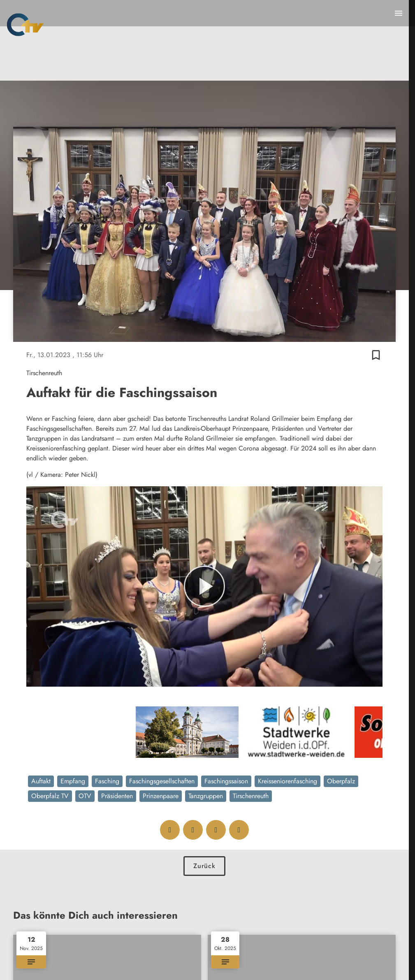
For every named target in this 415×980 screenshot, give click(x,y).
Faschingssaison (226, 781)
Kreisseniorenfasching (287, 781)
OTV (85, 796)
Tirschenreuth (251, 796)
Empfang (73, 781)
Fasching (107, 781)
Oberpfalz (341, 781)
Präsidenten (117, 796)
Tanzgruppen (206, 796)
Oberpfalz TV (50, 796)
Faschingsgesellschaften (162, 781)
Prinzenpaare (161, 796)
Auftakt (41, 781)
